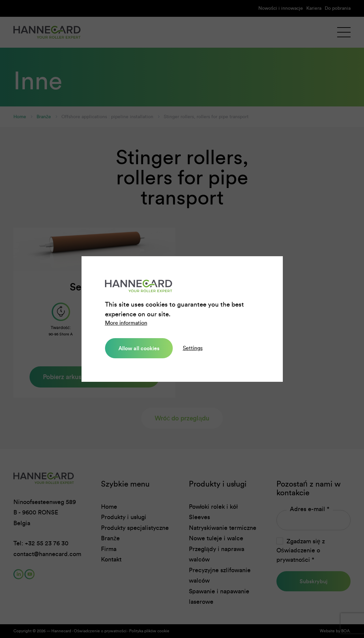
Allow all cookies (139, 348)
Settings (193, 348)
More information (126, 323)
